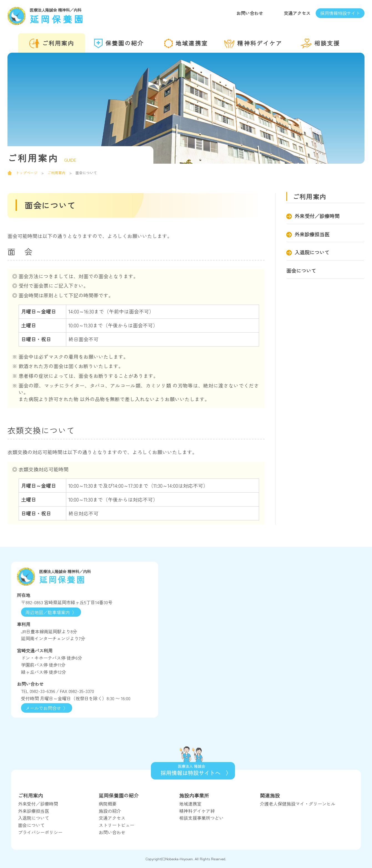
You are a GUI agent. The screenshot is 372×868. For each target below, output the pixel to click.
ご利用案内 (52, 43)
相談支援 (320, 43)
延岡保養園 (83, 15)
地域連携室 (186, 43)
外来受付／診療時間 (317, 216)
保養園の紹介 (119, 43)
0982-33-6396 (42, 691)
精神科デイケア (253, 43)
